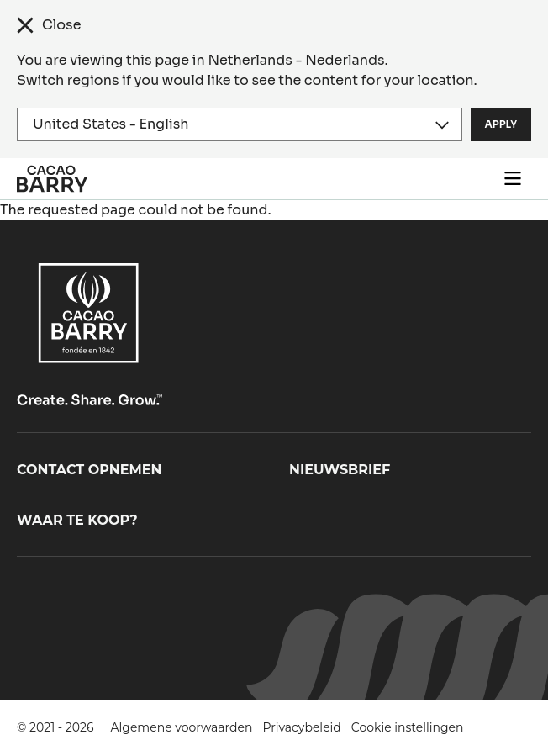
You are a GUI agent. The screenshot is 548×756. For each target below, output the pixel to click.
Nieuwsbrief (340, 470)
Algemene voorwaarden (182, 727)
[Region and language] (240, 124)
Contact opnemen (89, 470)
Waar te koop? (77, 520)
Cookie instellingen (408, 727)
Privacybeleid (301, 727)
